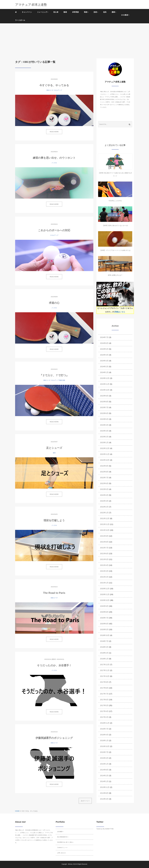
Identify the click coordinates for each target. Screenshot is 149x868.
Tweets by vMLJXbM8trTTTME (105, 829)
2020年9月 (104, 606)
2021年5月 (104, 559)
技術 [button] (96, 12)
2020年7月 (104, 618)
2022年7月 (104, 478)
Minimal (70, 864)
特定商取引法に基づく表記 (65, 842)
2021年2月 (104, 577)
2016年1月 (104, 741)
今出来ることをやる (115, 201)
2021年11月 (105, 524)
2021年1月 (104, 583)
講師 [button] (114, 12)
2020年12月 (105, 589)
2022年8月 (104, 472)
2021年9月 (104, 536)
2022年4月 (104, 495)
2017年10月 (105, 676)
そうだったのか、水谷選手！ (54, 665)
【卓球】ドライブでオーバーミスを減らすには (115, 250)
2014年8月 (104, 770)
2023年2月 (104, 437)
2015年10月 (105, 746)
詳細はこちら (120, 312)
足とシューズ (54, 448)
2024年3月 (104, 361)
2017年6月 (104, 700)
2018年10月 (105, 635)
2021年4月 (104, 565)
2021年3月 (104, 571)
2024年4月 (104, 355)
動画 (65, 12)
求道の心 (54, 303)
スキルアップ (58, 90)
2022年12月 (105, 448)
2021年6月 (104, 554)
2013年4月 (104, 799)
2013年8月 (104, 793)
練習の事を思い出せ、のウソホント (54, 158)
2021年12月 (105, 519)
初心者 (56, 12)
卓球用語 (75, 12)
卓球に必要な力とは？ (115, 275)
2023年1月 (104, 443)
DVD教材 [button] (125, 15)
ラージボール (20, 20)
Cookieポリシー (62, 848)
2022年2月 (104, 507)
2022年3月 (104, 501)
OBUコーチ (50, 90)
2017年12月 (105, 665)
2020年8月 (104, 612)
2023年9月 (104, 396)
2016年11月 (105, 723)
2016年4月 (104, 735)
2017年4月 (104, 711)
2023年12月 (105, 378)
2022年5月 (104, 489)
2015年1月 (104, 764)
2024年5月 (104, 349)
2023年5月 (104, 419)
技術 (64, 380)
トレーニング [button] (43, 12)
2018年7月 (104, 641)
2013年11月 (105, 787)
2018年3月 (104, 647)
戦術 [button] (86, 12)
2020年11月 (105, 594)
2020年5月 (104, 630)
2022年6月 (104, 483)
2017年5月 (104, 705)
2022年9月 (104, 466)
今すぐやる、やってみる (54, 85)
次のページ (85, 801)
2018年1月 (104, 659)
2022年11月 (105, 454)
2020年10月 (105, 600)
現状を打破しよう (54, 520)
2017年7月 (104, 694)
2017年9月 (104, 682)
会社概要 (60, 832)
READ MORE (54, 132)
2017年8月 (104, 688)
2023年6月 (104, 413)
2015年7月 (104, 752)
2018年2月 (104, 653)
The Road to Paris (54, 593)
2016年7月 (104, 729)
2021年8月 (104, 542)
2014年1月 (104, 781)
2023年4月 (104, 425)
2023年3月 (104, 431)
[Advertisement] (75, 39)
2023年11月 (105, 384)
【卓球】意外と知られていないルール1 (115, 225)
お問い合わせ (62, 853)
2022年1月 (104, 513)
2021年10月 (105, 530)
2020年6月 (104, 624)
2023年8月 (104, 402)
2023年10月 (105, 390)
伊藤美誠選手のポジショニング (54, 738)
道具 (105, 12)
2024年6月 (104, 343)
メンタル (54, 163)
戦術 (61, 380)
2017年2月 (104, 717)
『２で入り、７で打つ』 (54, 375)
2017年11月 (105, 670)
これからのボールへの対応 (54, 230)
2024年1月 (104, 372)
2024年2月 (104, 367)
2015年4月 (104, 758)
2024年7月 (104, 337)
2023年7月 (104, 407)
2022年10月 (105, 460)
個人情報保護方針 (63, 837)
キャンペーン (27, 12)
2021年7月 (104, 548)
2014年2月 (104, 776)
